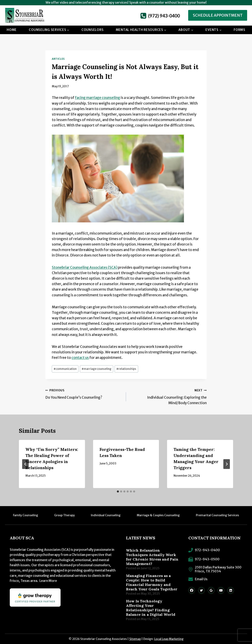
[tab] (118, 491)
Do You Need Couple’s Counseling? (84, 394)
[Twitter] (201, 590)
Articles (58, 59)
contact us (80, 358)
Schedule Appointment (218, 15)
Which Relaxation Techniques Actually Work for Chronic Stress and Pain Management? (152, 557)
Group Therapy (65, 515)
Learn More (48, 581)
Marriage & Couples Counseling (158, 515)
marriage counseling (97, 369)
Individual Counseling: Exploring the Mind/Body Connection (168, 396)
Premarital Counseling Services (217, 515)
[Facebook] (192, 590)
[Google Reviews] (211, 590)
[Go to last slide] (25, 464)
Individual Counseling (106, 515)
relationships (126, 369)
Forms (240, 30)
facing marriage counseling (98, 98)
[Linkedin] (231, 590)
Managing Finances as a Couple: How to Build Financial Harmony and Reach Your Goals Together (152, 582)
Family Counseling (26, 515)
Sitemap (135, 639)
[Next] (227, 464)
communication (65, 369)
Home (12, 30)
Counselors (93, 30)
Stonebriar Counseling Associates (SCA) (85, 267)
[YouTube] (221, 590)
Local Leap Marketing (169, 639)
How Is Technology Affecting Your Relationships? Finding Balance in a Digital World (151, 608)
